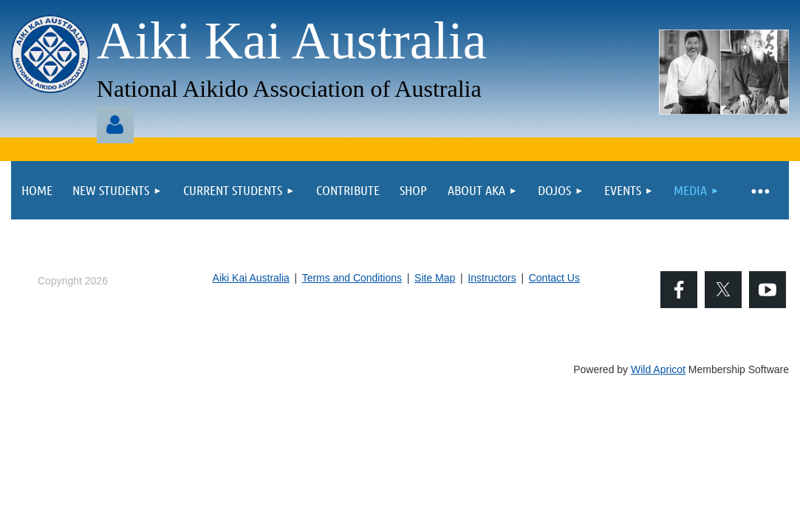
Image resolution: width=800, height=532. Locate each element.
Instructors (492, 278)
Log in (115, 125)
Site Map (435, 278)
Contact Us (554, 278)
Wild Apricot (658, 369)
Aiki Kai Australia (251, 278)
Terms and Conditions (352, 278)
